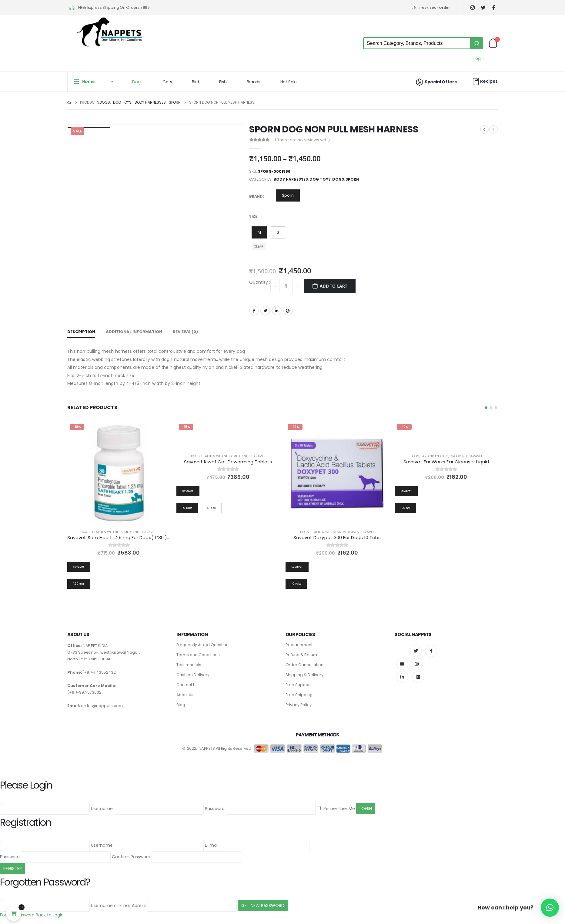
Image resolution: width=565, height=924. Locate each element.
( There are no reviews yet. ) (302, 140)
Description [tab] (81, 332)
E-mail (212, 846)
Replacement (299, 645)
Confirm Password (131, 857)
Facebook (254, 311)
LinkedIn (277, 311)
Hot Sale (289, 82)
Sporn (352, 179)
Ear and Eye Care (435, 456)
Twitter (265, 311)
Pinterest (288, 311)
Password (215, 809)
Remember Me (336, 809)
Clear (259, 247)
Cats (167, 82)
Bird (196, 82)
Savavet (149, 532)
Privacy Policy (299, 705)
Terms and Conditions (198, 655)
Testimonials (189, 665)
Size (253, 216)
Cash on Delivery (193, 675)
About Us (185, 695)
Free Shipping (299, 695)
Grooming (458, 456)
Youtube (402, 664)
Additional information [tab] (134, 332)
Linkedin (402, 677)
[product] (119, 473)
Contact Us (187, 685)
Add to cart (334, 286)
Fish (223, 82)
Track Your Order (430, 8)
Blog (181, 705)
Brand (256, 196)
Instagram (417, 664)
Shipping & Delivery (304, 675)
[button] (486, 408)
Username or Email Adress (118, 906)
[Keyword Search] (417, 43)
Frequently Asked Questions (204, 645)
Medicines (132, 532)
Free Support (298, 685)
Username (102, 809)
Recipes (484, 81)
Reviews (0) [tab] (185, 332)
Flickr (418, 677)
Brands (254, 82)
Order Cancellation (304, 665)
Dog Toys (320, 179)
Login (479, 58)
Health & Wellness (107, 532)
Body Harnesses (291, 179)
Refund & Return (301, 655)
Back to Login (50, 915)
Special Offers (436, 82)
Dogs (137, 82)
